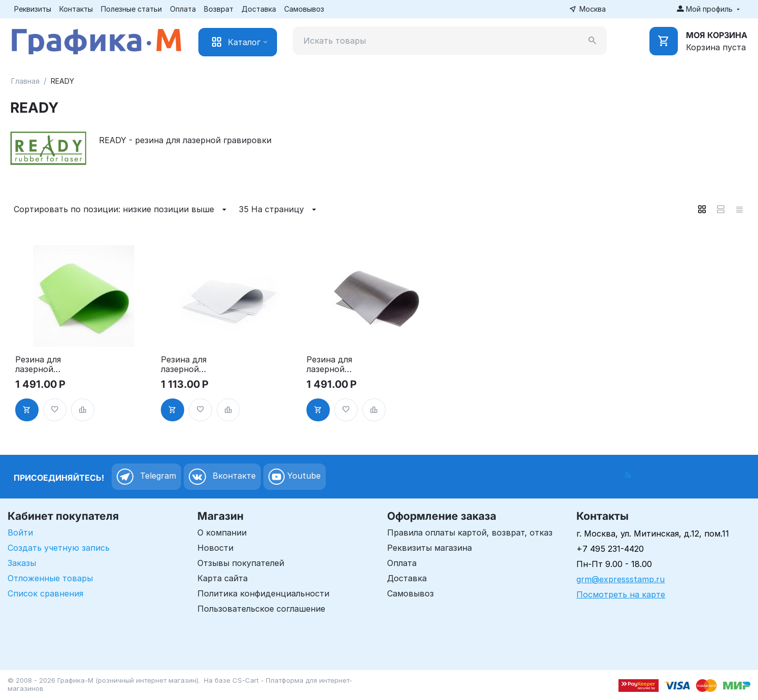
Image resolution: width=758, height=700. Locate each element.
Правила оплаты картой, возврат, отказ (470, 532)
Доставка (259, 9)
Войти (20, 532)
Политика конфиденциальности (263, 593)
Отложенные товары (50, 578)
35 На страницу (279, 210)
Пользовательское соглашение (261, 609)
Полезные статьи (131, 9)
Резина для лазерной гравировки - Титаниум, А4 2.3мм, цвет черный (334, 364)
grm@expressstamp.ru (621, 579)
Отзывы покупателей (241, 563)
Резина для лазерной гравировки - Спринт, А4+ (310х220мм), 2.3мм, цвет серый (199, 364)
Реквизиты (33, 9)
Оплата (183, 9)
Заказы (22, 563)
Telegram (146, 477)
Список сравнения (45, 593)
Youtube (295, 477)
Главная (25, 81)
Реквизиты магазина (429, 548)
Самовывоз (304, 9)
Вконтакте (222, 477)
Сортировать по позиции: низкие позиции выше (122, 210)
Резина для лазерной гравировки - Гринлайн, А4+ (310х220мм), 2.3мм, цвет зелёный (46, 364)
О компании (222, 532)
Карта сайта (222, 578)
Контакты (76, 9)
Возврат (219, 9)
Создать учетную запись (59, 548)
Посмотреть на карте (621, 594)
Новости (215, 548)
